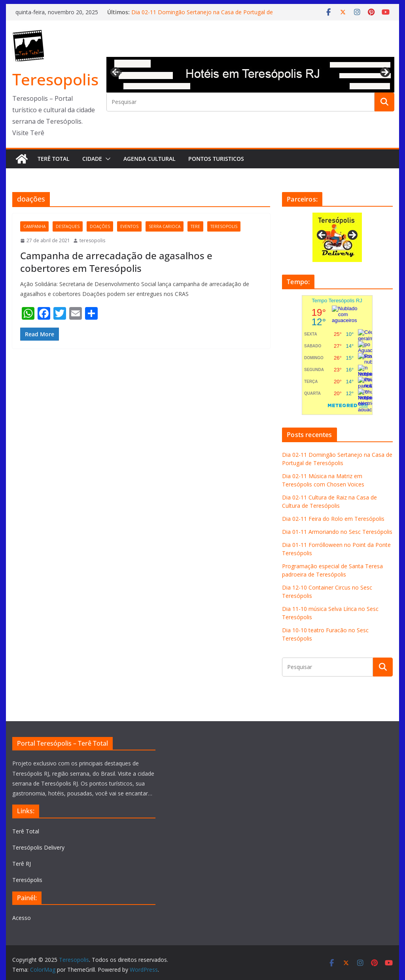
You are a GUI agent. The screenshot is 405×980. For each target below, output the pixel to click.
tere (195, 226)
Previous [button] (116, 71)
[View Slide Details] (250, 75)
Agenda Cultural (150, 159)
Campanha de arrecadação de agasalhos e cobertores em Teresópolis (116, 262)
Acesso (22, 918)
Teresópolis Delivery (38, 847)
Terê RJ (22, 864)
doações (100, 226)
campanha (34, 226)
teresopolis (224, 226)
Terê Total (54, 159)
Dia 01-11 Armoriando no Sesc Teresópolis (337, 532)
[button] (106, 159)
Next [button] (384, 73)
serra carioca (165, 226)
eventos (129, 226)
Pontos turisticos (216, 159)
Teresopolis (55, 79)
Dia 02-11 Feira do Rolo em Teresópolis (333, 519)
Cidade (92, 159)
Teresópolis (27, 880)
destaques (68, 226)
